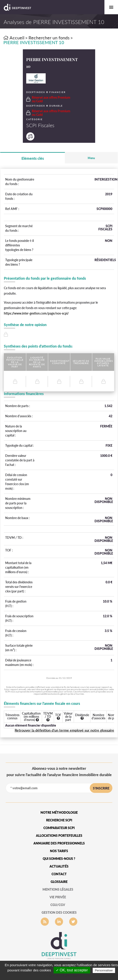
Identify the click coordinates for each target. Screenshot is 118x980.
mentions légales (58, 889)
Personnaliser (104, 970)
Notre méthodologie (59, 812)
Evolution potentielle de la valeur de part (15, 362)
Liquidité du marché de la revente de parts (37, 362)
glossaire (59, 882)
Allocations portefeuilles (59, 836)
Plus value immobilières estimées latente (104, 362)
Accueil (14, 38)
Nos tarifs (59, 851)
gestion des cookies (59, 912)
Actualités (59, 866)
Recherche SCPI (59, 820)
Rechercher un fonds (49, 38)
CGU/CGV (58, 905)
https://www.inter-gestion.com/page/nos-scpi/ (36, 313)
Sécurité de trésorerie (81, 362)
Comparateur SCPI (59, 828)
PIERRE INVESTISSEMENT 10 (34, 42)
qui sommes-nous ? (59, 859)
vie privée (58, 897)
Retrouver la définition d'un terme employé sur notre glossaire (64, 730)
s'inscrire (101, 788)
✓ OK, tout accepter (72, 970)
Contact (59, 874)
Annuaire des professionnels (59, 843)
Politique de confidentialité (61, 976)
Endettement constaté (60, 362)
